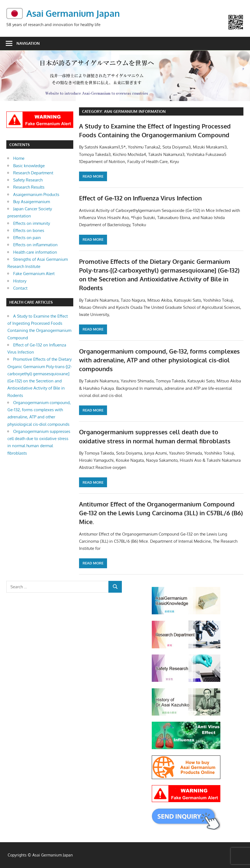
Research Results (29, 187)
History (20, 281)
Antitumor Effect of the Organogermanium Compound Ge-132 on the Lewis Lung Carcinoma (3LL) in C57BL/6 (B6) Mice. (161, 513)
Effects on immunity (32, 223)
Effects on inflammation (35, 245)
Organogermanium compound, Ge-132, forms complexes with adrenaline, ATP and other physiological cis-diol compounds (159, 360)
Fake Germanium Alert (34, 274)
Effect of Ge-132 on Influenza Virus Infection (140, 198)
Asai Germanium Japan (73, 13)
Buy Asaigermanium (32, 202)
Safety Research (28, 180)
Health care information (35, 252)
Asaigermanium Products (36, 194)
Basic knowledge (29, 166)
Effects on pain (27, 238)
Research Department (33, 173)
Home (19, 158)
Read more (93, 176)
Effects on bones (29, 230)
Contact (20, 288)
